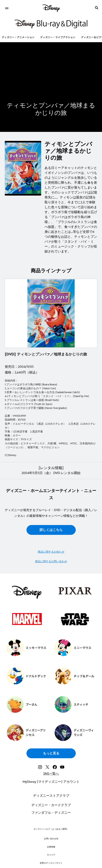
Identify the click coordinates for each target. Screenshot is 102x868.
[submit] (97, 8)
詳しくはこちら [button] (51, 530)
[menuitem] (7, 8)
